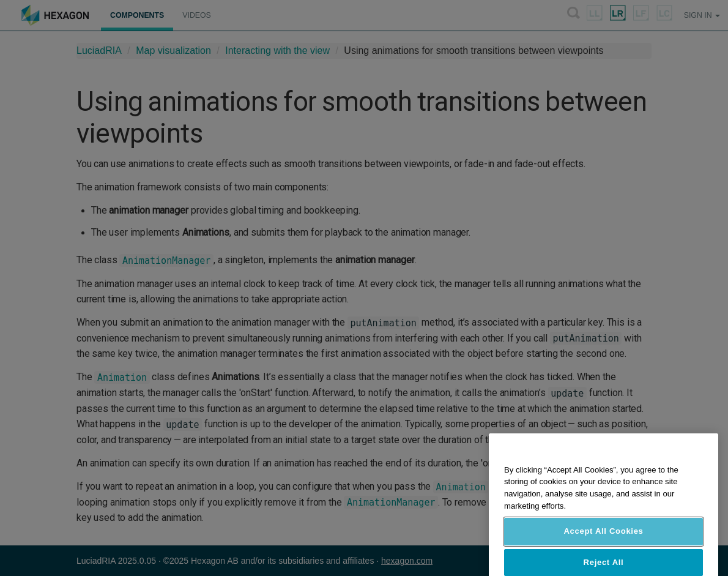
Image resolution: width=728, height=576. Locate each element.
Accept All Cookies (603, 540)
